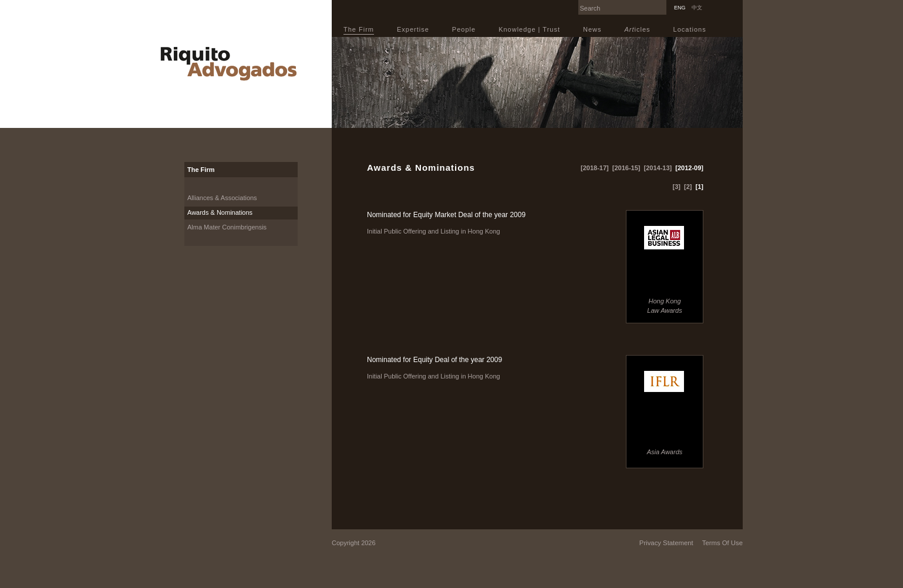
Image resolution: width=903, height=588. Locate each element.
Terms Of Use (722, 543)
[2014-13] (658, 168)
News (592, 29)
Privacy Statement (666, 543)
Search (663, 4)
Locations (690, 29)
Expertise (413, 29)
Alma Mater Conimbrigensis (227, 227)
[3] (677, 187)
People (464, 29)
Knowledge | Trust (529, 29)
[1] (700, 187)
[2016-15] (626, 168)
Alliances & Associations (222, 198)
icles (638, 29)
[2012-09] (689, 168)
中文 (697, 8)
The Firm (359, 29)
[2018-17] (595, 168)
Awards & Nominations (220, 212)
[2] (688, 187)
